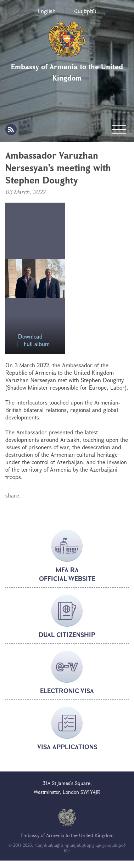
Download (30, 337)
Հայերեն (85, 11)
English (47, 11)
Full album (37, 344)
